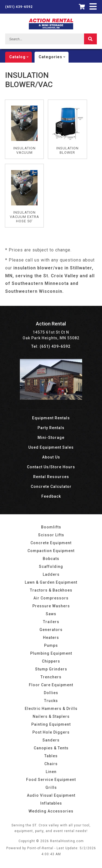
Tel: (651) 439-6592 (51, 346)
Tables (51, 756)
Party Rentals (51, 428)
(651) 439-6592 (19, 7)
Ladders (51, 574)
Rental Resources (51, 477)
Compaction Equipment (51, 551)
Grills (51, 787)
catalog (21, 57)
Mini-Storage (51, 438)
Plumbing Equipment (51, 653)
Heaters (51, 638)
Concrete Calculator (51, 487)
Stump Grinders (51, 669)
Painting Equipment (51, 724)
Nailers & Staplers (51, 716)
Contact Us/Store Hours (51, 467)
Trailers (51, 622)
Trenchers (51, 677)
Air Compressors (51, 598)
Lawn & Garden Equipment (51, 582)
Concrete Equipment (51, 543)
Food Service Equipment (51, 780)
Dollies (51, 693)
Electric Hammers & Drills (51, 709)
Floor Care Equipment (51, 685)
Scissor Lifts (51, 535)
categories (54, 57)
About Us (51, 457)
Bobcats (51, 559)
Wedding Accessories (51, 811)
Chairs (51, 764)
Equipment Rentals (51, 418)
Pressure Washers (51, 606)
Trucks (51, 701)
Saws (51, 614)
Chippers (51, 661)
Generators (51, 630)
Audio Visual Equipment (51, 795)
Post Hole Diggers (51, 732)
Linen (51, 772)
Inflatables (51, 803)
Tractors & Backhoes (51, 590)
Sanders (51, 740)
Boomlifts (51, 527)
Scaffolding (51, 567)
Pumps (51, 645)
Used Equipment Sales (51, 447)
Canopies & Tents (51, 748)
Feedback (51, 496)
